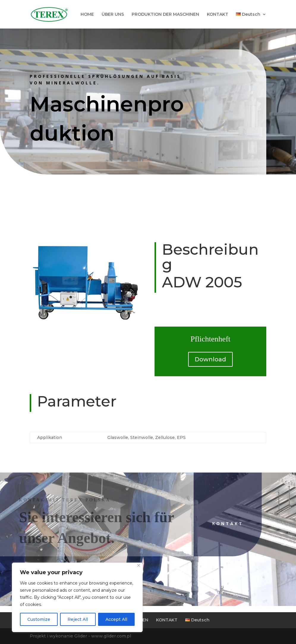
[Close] (139, 565)
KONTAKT (218, 15)
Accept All (116, 619)
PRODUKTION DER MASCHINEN (165, 15)
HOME (87, 15)
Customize (39, 619)
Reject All (78, 619)
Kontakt (213, 523)
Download (210, 359)
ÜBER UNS (113, 15)
